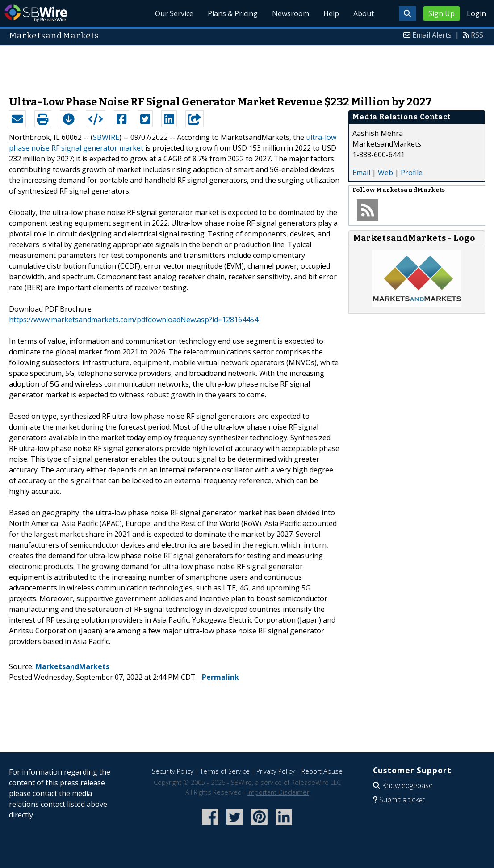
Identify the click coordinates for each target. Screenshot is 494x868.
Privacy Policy (276, 771)
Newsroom (291, 13)
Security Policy (173, 771)
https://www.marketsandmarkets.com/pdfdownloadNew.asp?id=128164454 (134, 320)
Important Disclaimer (278, 792)
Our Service (174, 13)
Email (361, 173)
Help (331, 13)
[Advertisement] (247, 66)
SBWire (36, 13)
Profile (412, 173)
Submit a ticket (402, 800)
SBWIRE (106, 137)
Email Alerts (432, 35)
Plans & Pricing (233, 13)
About (364, 13)
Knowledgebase (407, 785)
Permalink (220, 677)
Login (476, 13)
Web (385, 173)
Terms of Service (225, 771)
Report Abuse (322, 771)
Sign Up (442, 13)
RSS (477, 35)
